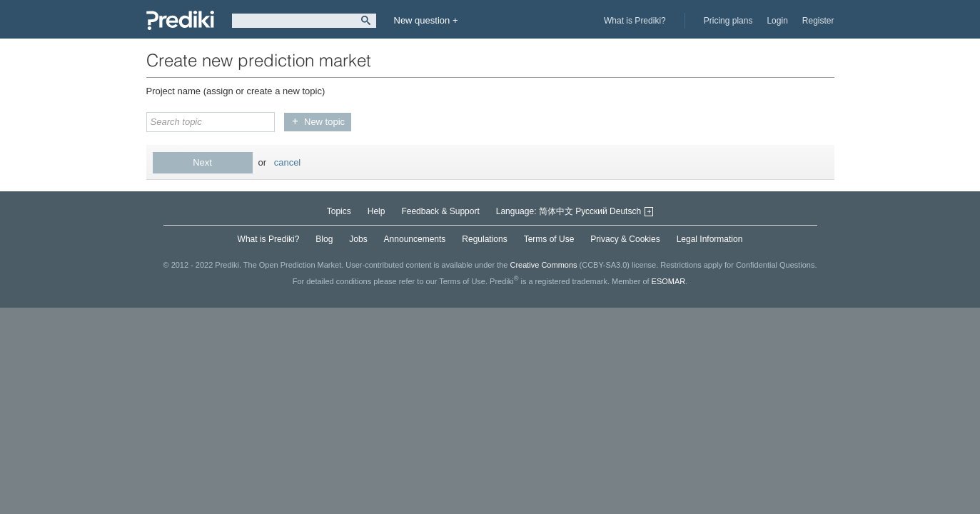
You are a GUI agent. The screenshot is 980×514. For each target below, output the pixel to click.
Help (377, 211)
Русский (591, 211)
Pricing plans (728, 21)
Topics (339, 211)
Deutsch (625, 211)
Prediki (180, 20)
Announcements (415, 239)
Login (777, 21)
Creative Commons (543, 265)
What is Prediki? (635, 21)
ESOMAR (669, 281)
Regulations (484, 239)
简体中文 (556, 211)
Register (818, 21)
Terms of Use (549, 239)
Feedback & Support (440, 211)
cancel (288, 162)
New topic (324, 122)
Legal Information (710, 239)
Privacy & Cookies (625, 239)
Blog (324, 239)
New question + (426, 20)
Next (202, 162)
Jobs (358, 239)
